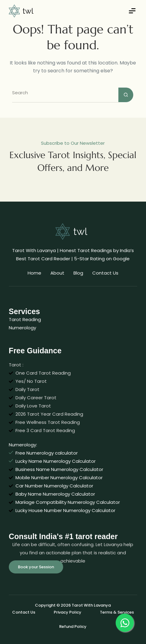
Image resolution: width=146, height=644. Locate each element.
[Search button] (126, 95)
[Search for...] (65, 95)
